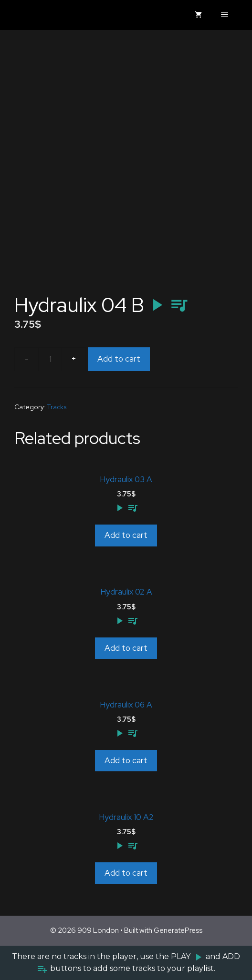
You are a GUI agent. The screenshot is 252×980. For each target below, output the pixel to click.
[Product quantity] (50, 359)
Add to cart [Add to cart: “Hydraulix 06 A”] (126, 760)
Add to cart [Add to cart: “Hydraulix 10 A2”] (126, 873)
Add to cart (119, 359)
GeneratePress (178, 930)
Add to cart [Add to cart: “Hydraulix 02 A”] (126, 648)
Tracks (57, 407)
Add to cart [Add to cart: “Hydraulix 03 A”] (126, 535)
